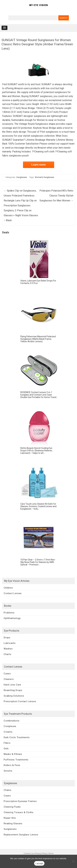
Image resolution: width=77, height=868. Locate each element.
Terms (51, 853)
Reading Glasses (13, 823)
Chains (8, 790)
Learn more (38, 165)
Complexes (10, 726)
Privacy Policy (41, 853)
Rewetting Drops (13, 690)
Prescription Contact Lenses (20, 701)
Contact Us (29, 853)
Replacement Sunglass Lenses (21, 835)
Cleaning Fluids (12, 807)
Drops (7, 638)
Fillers (7, 743)
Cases (7, 674)
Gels (6, 749)
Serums (8, 771)
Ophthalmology (12, 618)
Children (8, 588)
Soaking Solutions (14, 696)
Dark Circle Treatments (17, 737)
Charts (7, 654)
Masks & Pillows (13, 754)
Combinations (12, 721)
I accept (39, 863)
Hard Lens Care (12, 685)
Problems (9, 613)
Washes (8, 649)
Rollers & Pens (12, 765)
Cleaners (9, 679)
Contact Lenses (13, 593)
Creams (8, 732)
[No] (73, 861)
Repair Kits (10, 818)
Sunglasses (22, 177)
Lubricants (10, 643)
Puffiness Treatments (16, 760)
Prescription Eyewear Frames (20, 801)
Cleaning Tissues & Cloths (19, 812)
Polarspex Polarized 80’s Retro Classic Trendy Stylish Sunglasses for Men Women (56, 196)
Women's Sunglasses (44, 177)
